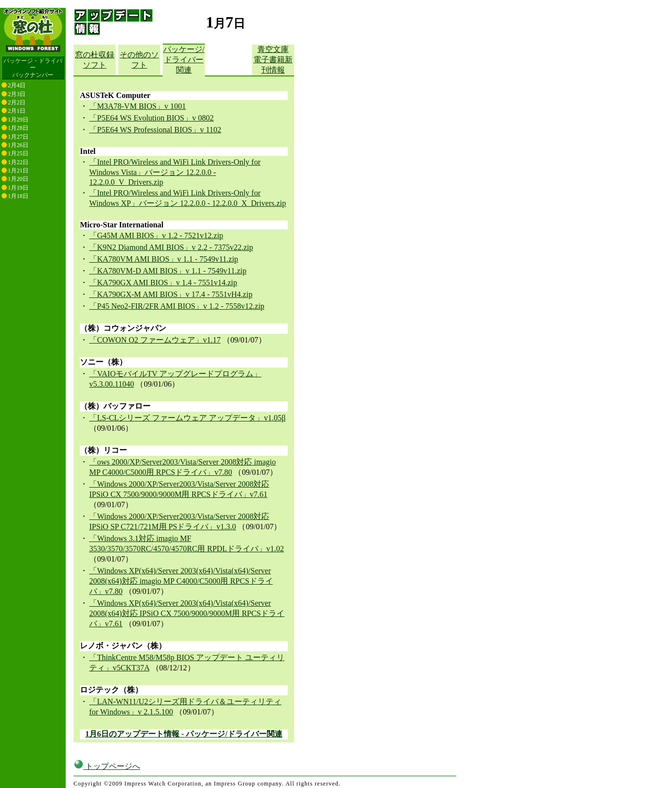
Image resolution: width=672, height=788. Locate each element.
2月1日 (17, 111)
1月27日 (18, 137)
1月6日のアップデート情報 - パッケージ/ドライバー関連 (184, 734)
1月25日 (18, 153)
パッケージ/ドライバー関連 (184, 60)
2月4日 (17, 85)
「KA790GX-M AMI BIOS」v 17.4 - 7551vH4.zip (171, 294)
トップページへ (107, 758)
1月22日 (18, 162)
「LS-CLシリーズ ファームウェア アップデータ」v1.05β (187, 418)
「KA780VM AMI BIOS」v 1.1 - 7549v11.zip (164, 259)
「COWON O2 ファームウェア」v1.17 (155, 340)
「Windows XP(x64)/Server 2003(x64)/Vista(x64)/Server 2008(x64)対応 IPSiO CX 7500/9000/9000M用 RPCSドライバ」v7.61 (187, 613)
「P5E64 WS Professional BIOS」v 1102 (155, 130)
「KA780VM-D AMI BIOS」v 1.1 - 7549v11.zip (168, 271)
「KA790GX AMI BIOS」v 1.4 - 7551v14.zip (163, 283)
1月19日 (18, 188)
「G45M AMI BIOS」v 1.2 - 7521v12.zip (156, 235)
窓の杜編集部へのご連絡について (121, 784)
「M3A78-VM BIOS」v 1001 (137, 106)
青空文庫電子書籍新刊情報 (273, 60)
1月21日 (18, 171)
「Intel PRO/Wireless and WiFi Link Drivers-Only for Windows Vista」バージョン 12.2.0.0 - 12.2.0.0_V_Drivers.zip (175, 172)
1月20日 (18, 179)
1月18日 (18, 196)
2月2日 (17, 102)
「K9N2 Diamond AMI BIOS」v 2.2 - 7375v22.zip (171, 247)
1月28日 (18, 128)
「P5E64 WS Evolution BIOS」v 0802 (151, 118)
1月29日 (18, 120)
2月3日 (17, 94)
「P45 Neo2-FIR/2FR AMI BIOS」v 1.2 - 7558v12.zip (177, 306)
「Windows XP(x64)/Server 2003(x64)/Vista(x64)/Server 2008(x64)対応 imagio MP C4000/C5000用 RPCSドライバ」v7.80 (181, 581)
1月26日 (18, 145)
